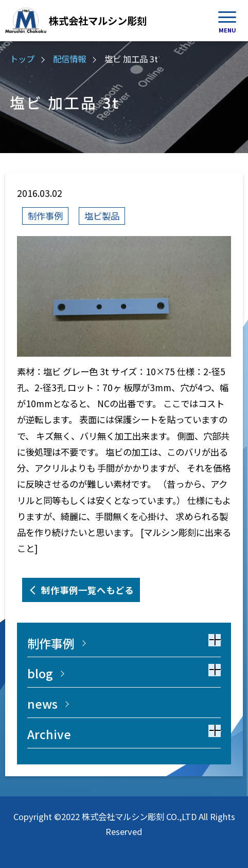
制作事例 (45, 216)
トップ (22, 59)
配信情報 (69, 59)
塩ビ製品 (102, 216)
